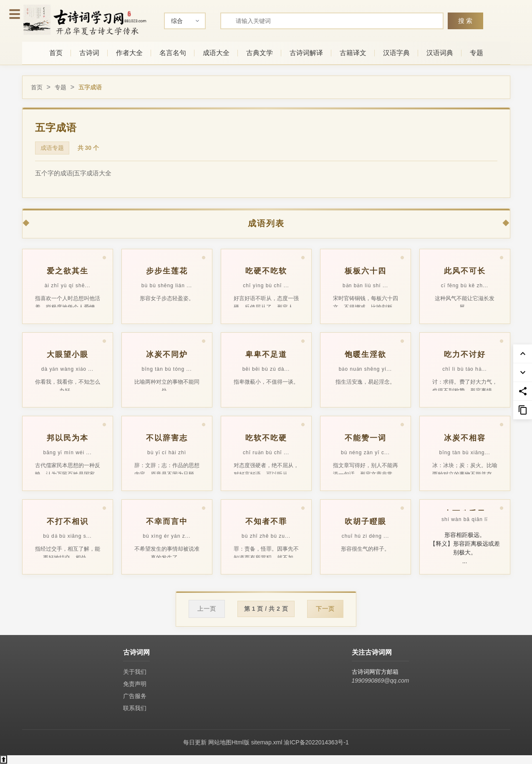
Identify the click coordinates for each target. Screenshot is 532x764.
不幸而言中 (167, 521)
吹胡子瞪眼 (366, 521)
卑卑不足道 (266, 354)
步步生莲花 (167, 271)
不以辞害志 (167, 438)
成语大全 (216, 53)
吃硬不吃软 (266, 271)
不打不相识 (68, 521)
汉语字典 (396, 53)
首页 (56, 53)
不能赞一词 (366, 438)
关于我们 (135, 672)
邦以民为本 (68, 438)
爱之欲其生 (68, 271)
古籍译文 (353, 53)
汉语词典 (440, 53)
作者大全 (129, 53)
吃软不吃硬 (266, 438)
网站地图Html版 (229, 742)
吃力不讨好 (465, 354)
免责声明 (135, 684)
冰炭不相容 (465, 438)
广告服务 (135, 696)
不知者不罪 (266, 521)
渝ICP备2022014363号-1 (316, 742)
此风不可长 (465, 271)
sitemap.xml (267, 742)
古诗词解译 (306, 53)
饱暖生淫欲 (366, 354)
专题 (477, 53)
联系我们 (135, 708)
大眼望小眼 (68, 354)
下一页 (325, 609)
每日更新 (195, 742)
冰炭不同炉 (167, 354)
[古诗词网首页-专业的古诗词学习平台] (85, 20)
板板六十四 (366, 271)
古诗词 (89, 53)
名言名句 (173, 53)
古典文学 (260, 53)
